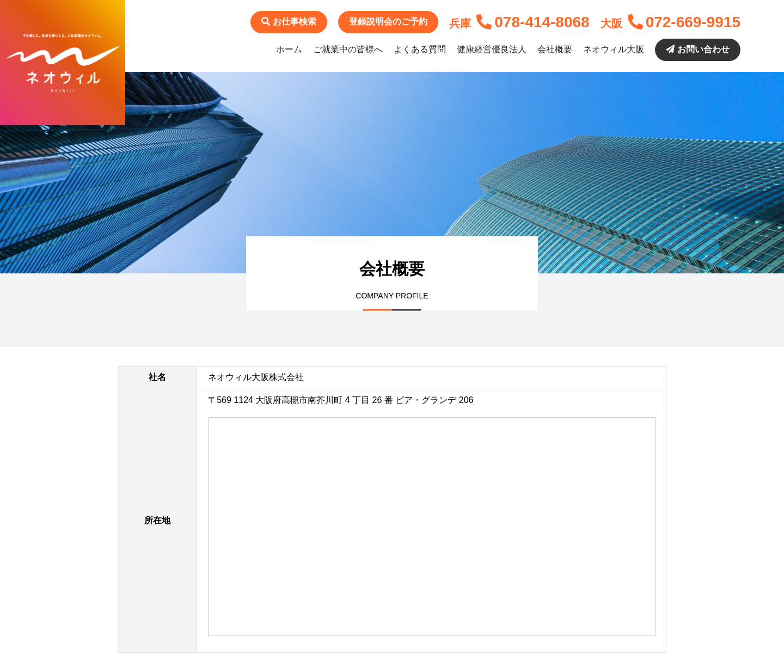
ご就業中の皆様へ (348, 49)
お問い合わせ (698, 49)
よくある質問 (420, 49)
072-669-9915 (684, 22)
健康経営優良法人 (492, 49)
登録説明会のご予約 (388, 22)
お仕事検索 (289, 22)
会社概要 (555, 49)
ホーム (289, 49)
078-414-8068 (533, 22)
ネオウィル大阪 (614, 49)
